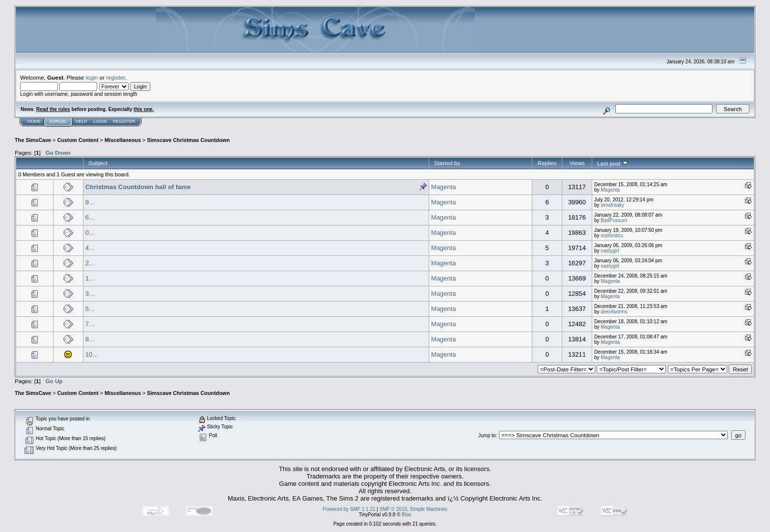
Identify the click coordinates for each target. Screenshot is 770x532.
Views (577, 163)
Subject (98, 163)
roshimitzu (612, 236)
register (115, 77)
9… (90, 202)
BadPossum (614, 220)
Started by (447, 163)
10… (92, 354)
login (92, 77)
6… (90, 217)
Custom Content (78, 140)
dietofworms (614, 312)
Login (100, 121)
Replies (547, 163)
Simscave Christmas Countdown (188, 140)
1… (90, 278)
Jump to (487, 435)
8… (90, 339)
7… (90, 324)
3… (90, 294)
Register (124, 121)
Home (34, 121)
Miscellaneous (123, 140)
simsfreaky (612, 205)
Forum (58, 121)
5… (90, 309)
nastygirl (610, 251)
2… (90, 263)
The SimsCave (33, 140)
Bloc (406, 515)
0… (90, 233)
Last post (613, 163)
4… (90, 248)
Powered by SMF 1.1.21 (349, 509)
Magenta (444, 187)
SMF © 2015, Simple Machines (413, 509)
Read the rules (53, 109)
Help (82, 121)
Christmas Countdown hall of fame (138, 187)
